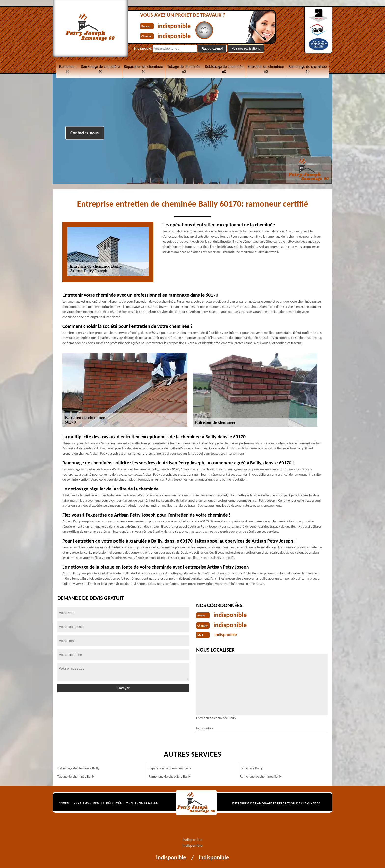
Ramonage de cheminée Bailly (261, 776)
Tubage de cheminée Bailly (76, 776)
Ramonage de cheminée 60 (308, 69)
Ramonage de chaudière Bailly (170, 776)
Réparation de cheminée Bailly (170, 768)
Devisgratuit (209, 30)
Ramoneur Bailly (251, 768)
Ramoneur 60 (68, 69)
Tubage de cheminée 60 (184, 69)
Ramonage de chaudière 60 (100, 69)
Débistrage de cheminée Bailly (78, 768)
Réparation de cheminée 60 (143, 69)
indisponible (176, 25)
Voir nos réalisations (246, 49)
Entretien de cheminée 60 (266, 69)
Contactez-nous (85, 133)
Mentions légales (142, 802)
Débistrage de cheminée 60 (224, 69)
